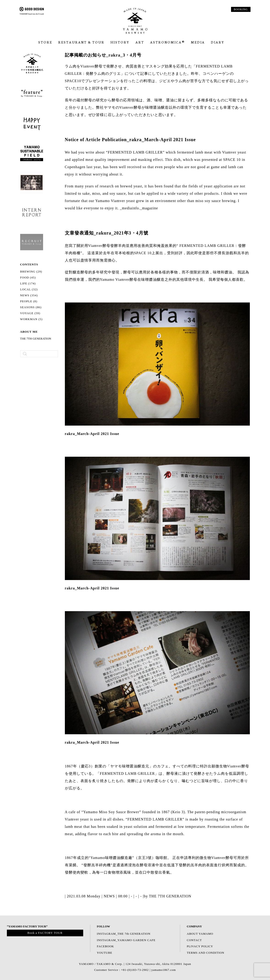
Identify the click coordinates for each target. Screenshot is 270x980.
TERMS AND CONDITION (206, 953)
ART (140, 42)
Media (198, 42)
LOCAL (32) (29, 289)
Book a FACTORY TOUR (45, 933)
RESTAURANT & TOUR (81, 42)
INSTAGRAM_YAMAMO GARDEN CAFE (127, 940)
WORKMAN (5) (31, 319)
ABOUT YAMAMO (200, 934)
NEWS (109, 896)
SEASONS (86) (31, 307)
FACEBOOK (106, 946)
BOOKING (241, 9)
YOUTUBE (105, 953)
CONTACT (194, 940)
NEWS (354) (29, 295)
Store (45, 42)
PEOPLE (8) (29, 301)
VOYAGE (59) (30, 313)
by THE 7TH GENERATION (168, 896)
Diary (218, 42)
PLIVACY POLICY (200, 946)
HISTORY (120, 42)
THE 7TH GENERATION (36, 339)
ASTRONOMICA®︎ (168, 42)
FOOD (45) (28, 278)
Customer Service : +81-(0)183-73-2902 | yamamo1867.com (135, 970)
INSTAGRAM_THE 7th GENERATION (124, 934)
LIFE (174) (28, 283)
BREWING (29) (31, 272)
